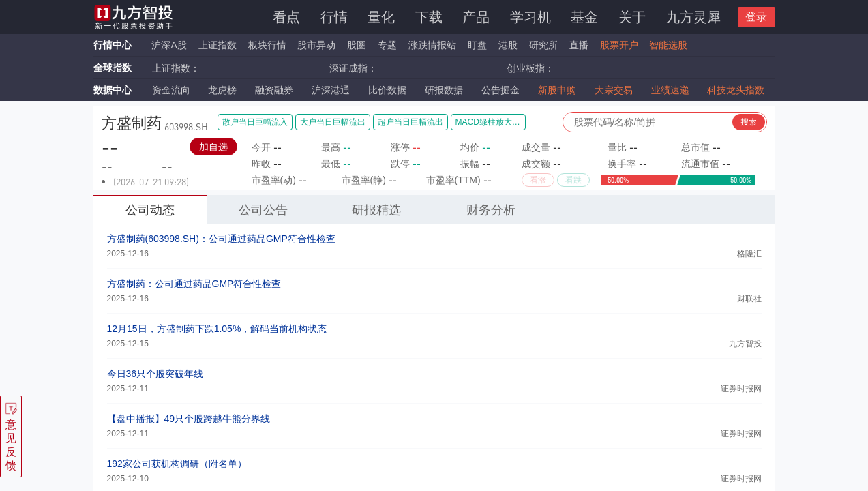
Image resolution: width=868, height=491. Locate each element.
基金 (584, 17)
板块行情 (267, 45)
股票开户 (619, 45)
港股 (508, 45)
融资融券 (274, 90)
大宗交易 (614, 90)
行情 (334, 17)
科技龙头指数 (736, 90)
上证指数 (218, 45)
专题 (389, 45)
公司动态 (150, 210)
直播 (579, 45)
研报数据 (444, 90)
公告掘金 (500, 90)
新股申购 (557, 90)
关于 (632, 17)
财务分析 (491, 210)
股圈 (357, 45)
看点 (286, 17)
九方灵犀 (693, 17)
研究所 (543, 45)
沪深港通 (331, 90)
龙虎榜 (222, 90)
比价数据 (387, 90)
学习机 (530, 17)
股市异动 (316, 45)
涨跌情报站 (432, 45)
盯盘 (477, 45)
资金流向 (171, 90)
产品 (476, 17)
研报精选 (376, 210)
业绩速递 (670, 90)
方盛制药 (132, 123)
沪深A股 (169, 45)
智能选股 (668, 45)
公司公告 (263, 210)
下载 (429, 17)
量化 (381, 17)
